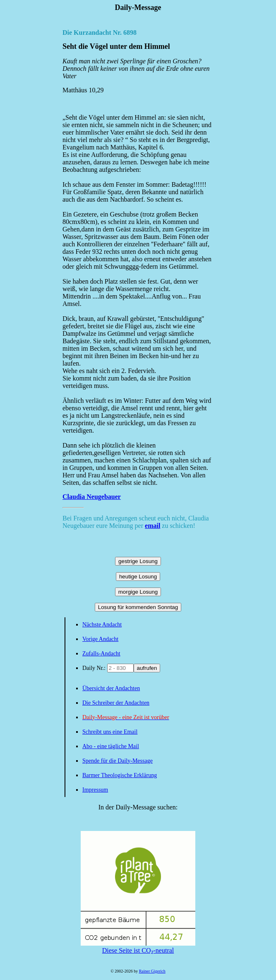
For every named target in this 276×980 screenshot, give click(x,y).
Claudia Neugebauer (92, 497)
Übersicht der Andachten (111, 688)
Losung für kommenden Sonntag (138, 607)
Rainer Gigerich (152, 971)
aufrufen (147, 668)
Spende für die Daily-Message (118, 761)
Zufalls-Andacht (101, 654)
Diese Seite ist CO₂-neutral (138, 947)
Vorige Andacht (100, 639)
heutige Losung (138, 577)
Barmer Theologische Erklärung (120, 775)
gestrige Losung (138, 561)
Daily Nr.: (95, 668)
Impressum (95, 790)
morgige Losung (138, 592)
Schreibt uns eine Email (110, 732)
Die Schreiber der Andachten (116, 703)
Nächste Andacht (102, 625)
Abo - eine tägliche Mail (111, 746)
